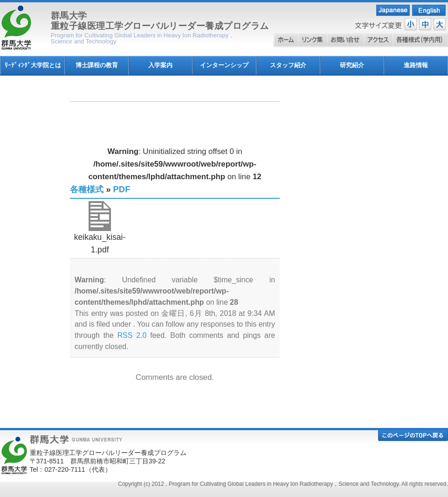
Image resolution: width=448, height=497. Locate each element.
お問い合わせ (345, 40)
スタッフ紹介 (288, 65)
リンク (312, 40)
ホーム (286, 40)
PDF (122, 189)
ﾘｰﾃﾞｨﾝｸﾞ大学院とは (33, 65)
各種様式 (420, 40)
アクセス (378, 40)
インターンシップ (224, 65)
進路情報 (416, 65)
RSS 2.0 (132, 335)
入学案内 (160, 65)
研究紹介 (352, 65)
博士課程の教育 (97, 65)
